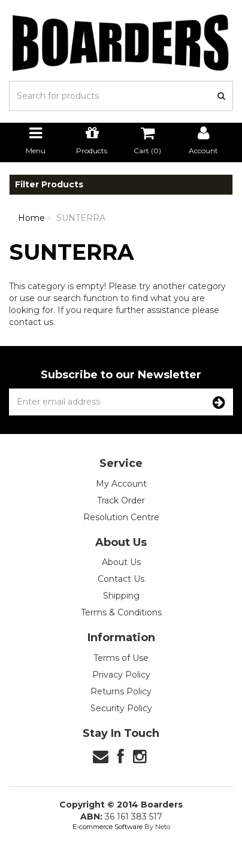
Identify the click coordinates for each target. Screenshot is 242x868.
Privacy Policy (121, 675)
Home (31, 218)
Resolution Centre (121, 517)
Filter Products (49, 185)
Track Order (121, 500)
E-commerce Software (108, 827)
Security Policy (121, 708)
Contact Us (121, 579)
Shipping (121, 596)
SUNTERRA (81, 218)
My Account (121, 484)
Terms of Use (121, 658)
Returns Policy (121, 691)
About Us (121, 562)
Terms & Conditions (121, 612)
